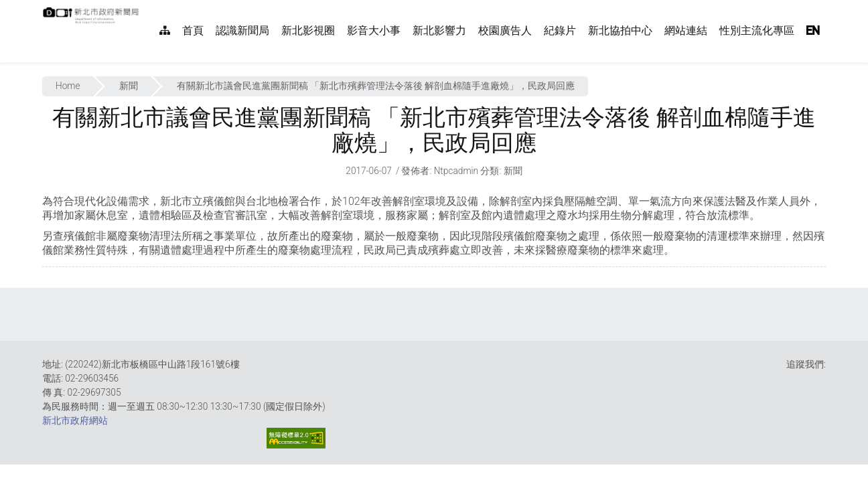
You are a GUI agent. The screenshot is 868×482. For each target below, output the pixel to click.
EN (813, 30)
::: (146, 7)
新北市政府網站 (75, 420)
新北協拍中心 (620, 30)
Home (68, 86)
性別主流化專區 (757, 30)
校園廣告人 (505, 30)
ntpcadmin (456, 171)
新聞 (129, 86)
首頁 (193, 30)
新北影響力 (439, 30)
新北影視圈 (308, 30)
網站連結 (686, 30)
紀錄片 (560, 30)
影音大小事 (374, 30)
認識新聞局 (242, 30)
